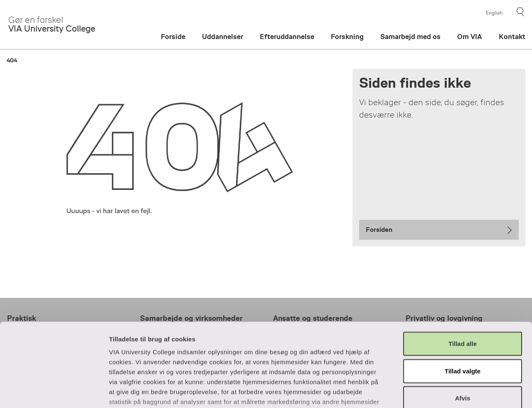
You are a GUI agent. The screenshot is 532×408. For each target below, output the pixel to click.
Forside (173, 37)
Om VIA (470, 37)
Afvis (463, 335)
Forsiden (379, 230)
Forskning (347, 37)
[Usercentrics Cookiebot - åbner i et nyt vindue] (54, 392)
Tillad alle (463, 281)
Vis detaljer (449, 392)
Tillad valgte (463, 308)
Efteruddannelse (287, 37)
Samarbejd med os (410, 37)
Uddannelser (223, 37)
